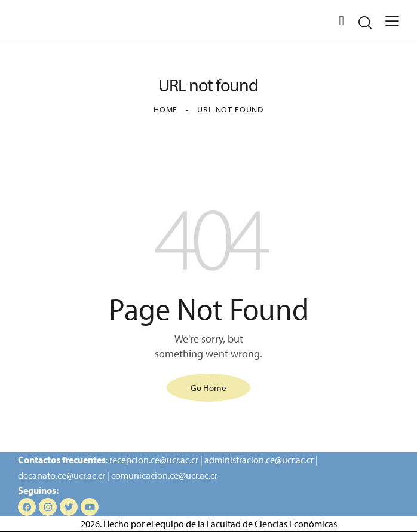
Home (165, 109)
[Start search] (365, 22)
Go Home (208, 388)
